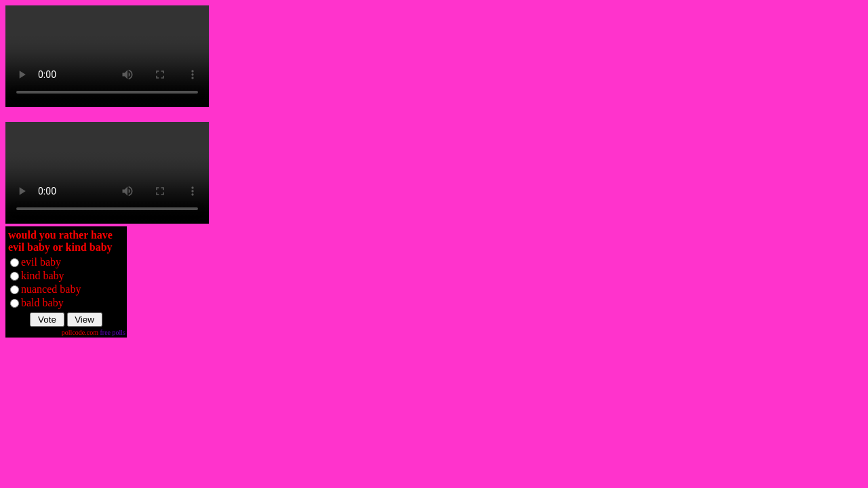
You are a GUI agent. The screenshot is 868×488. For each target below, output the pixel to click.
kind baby (43, 276)
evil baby (41, 262)
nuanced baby (51, 289)
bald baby (42, 303)
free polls (113, 332)
